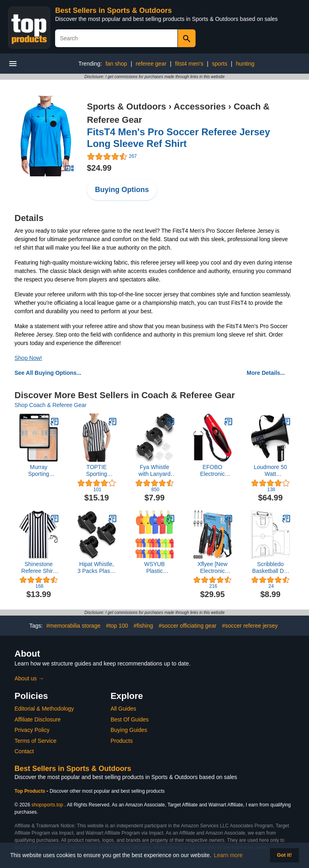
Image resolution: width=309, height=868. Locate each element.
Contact (24, 751)
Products (122, 741)
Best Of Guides (130, 719)
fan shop (116, 64)
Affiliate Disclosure (38, 719)
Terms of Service (35, 741)
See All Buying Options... (48, 373)
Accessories (200, 106)
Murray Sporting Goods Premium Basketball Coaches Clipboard (39, 471)
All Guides (124, 709)
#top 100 (117, 626)
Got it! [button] (284, 855)
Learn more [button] (229, 855)
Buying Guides (129, 730)
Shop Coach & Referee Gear (50, 405)
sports (220, 64)
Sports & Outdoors (127, 106)
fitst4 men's (189, 64)
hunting (245, 64)
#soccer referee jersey (250, 626)
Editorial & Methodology (44, 709)
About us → (29, 678)
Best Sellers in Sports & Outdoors (113, 10)
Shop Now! (28, 358)
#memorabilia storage (73, 626)
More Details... (266, 373)
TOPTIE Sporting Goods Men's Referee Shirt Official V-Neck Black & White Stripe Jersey (97, 471)
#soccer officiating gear (187, 626)
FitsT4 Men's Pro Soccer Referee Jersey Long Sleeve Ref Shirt (178, 138)
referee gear (151, 64)
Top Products (31, 791)
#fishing (143, 626)
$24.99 (99, 168)
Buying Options (122, 190)
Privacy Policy (32, 730)
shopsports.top (47, 805)
